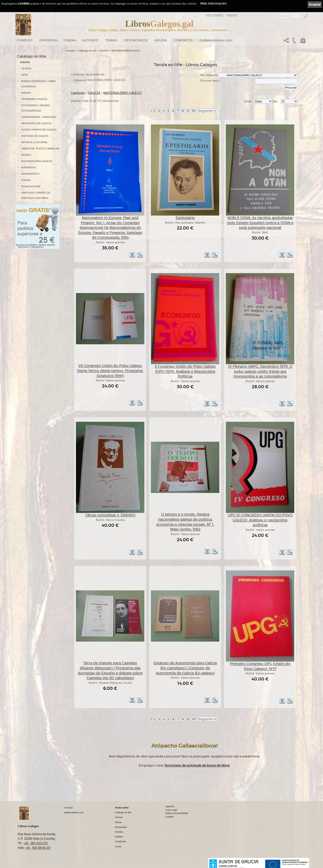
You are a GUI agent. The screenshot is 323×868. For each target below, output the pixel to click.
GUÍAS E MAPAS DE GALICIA (39, 130)
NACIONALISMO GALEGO (37, 161)
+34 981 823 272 (36, 843)
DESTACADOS (136, 40)
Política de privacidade (177, 813)
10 (193, 111)
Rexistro (232, 15)
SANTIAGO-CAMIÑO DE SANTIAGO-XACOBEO (36, 195)
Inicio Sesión (215, 15)
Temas (111, 40)
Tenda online (122, 808)
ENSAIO (26, 93)
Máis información (213, 3)
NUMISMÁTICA (30, 174)
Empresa (48, 40)
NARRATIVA (29, 167)
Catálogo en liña (87, 51)
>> (207, 111)
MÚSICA (26, 155)
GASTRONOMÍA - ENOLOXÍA (39, 117)
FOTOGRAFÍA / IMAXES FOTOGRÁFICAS (35, 108)
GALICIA (25, 62)
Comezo (25, 40)
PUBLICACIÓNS (31, 186)
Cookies (169, 817)
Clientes (119, 832)
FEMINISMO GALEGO (34, 99)
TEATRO (26, 69)
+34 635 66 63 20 (38, 848)
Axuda (161, 40)
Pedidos (119, 837)
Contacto (183, 40)
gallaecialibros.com (74, 812)
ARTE (25, 75)
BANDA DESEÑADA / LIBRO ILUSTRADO (38, 84)
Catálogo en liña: (32, 56)
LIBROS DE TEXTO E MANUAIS (40, 149)
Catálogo (78, 93)
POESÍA (26, 180)
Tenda (69, 40)
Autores (90, 40)
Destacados (121, 827)
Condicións (120, 841)
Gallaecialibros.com (216, 40)
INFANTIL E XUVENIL (34, 142)
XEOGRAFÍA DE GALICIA (36, 123)
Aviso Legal (171, 810)
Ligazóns (170, 806)
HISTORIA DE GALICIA (35, 136)
